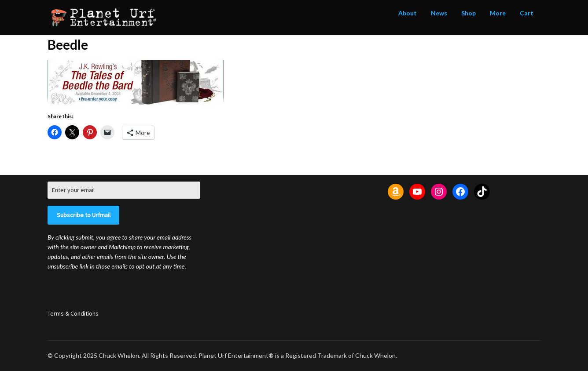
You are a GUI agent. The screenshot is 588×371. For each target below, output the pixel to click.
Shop (469, 13)
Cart (527, 13)
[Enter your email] (124, 190)
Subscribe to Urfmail (84, 215)
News (439, 13)
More (498, 13)
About (408, 13)
